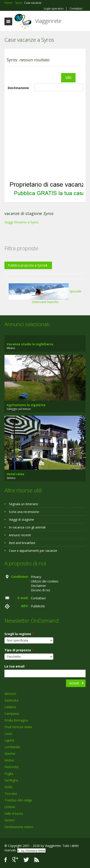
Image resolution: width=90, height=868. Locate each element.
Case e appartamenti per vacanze (33, 551)
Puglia (9, 774)
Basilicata (11, 700)
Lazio (8, 734)
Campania (12, 714)
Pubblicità (38, 606)
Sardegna (11, 780)
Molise (9, 760)
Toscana (11, 794)
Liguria (9, 740)
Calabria (10, 707)
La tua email (16, 666)
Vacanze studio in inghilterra (30, 344)
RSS (37, 860)
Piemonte (11, 767)
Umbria (10, 807)
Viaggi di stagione (21, 519)
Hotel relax (15, 474)
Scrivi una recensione (24, 512)
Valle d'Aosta (14, 813)
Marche (10, 754)
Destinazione (18, 88)
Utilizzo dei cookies (45, 581)
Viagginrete (48, 21)
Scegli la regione (19, 634)
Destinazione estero (19, 827)
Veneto (10, 820)
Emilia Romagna (16, 720)
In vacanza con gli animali (27, 527)
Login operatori (54, 9)
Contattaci (76, 9)
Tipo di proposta (19, 650)
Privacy (36, 577)
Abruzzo (10, 694)
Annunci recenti (20, 535)
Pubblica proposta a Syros (27, 265)
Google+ (15, 860)
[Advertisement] (42, 135)
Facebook (6, 860)
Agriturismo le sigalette (26, 405)
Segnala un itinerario (24, 504)
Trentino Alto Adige (18, 800)
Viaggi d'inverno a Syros (21, 222)
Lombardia (12, 747)
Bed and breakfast (22, 543)
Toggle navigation (8, 21)
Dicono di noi (40, 590)
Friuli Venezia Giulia (18, 727)
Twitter (26, 860)
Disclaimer (38, 586)
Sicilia (8, 787)
